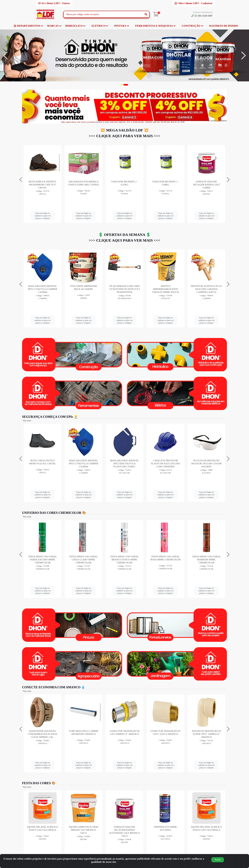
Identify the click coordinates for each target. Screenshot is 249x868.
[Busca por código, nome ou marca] (103, 14)
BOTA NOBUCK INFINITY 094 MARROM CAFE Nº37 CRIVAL (125, 185)
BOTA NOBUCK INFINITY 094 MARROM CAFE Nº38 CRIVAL (84, 185)
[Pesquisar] (146, 14)
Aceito (218, 860)
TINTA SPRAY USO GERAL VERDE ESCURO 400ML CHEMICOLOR (84, 560)
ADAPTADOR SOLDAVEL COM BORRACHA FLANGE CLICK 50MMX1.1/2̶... (83, 734)
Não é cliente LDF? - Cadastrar (193, 3)
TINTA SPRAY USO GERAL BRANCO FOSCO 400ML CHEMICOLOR (166, 560)
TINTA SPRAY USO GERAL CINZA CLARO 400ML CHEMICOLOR (125, 560)
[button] (122, 85)
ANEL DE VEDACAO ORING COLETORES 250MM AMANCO (42, 734)
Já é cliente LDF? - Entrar (54, 3)
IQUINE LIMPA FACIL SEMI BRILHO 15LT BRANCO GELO (125, 830)
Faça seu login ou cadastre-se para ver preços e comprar (42, 216)
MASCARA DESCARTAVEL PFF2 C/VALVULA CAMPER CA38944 (124, 289)
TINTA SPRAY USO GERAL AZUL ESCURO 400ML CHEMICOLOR (43, 560)
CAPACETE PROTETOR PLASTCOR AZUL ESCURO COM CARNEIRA (206, 464)
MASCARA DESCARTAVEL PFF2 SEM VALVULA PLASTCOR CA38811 (165, 464)
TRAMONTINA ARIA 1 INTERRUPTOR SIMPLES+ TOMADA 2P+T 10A (84, 289)
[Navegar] (5, 56)
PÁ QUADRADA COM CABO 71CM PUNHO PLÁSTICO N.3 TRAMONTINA (206, 289)
